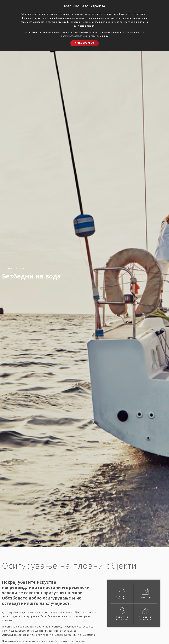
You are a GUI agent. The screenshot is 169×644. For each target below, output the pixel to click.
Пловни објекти (33, 542)
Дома (11, 542)
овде (104, 36)
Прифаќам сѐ (85, 43)
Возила (20, 542)
